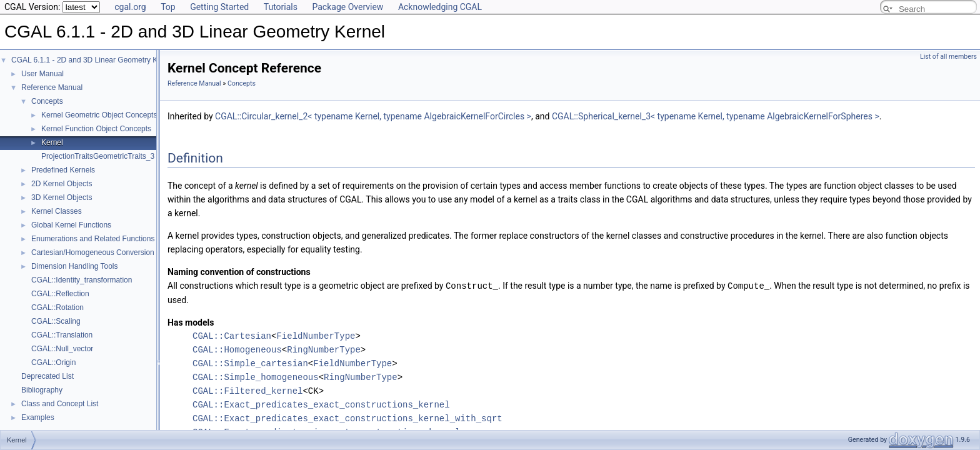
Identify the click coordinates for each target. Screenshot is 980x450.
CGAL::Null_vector (62, 349)
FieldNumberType (316, 335)
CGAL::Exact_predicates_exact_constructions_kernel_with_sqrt (347, 418)
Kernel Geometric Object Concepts (99, 115)
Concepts (47, 101)
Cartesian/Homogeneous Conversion (93, 252)
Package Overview (347, 7)
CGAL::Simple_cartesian (250, 363)
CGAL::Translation (62, 335)
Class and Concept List (60, 404)
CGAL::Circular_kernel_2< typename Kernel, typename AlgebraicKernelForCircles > (373, 116)
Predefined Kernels (63, 170)
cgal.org (130, 7)
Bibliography (42, 390)
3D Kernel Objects (62, 197)
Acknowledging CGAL (440, 7)
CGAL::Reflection (60, 294)
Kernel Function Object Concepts (96, 129)
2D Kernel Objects (62, 184)
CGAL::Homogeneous (237, 349)
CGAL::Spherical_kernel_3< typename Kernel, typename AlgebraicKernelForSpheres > (716, 116)
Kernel (52, 142)
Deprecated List (47, 376)
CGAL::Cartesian (232, 335)
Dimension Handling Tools (75, 266)
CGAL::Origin (53, 362)
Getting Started (219, 7)
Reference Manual (52, 87)
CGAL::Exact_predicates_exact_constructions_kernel (321, 404)
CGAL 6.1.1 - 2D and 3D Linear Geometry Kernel (93, 60)
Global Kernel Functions (71, 225)
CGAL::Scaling (56, 321)
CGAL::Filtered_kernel (247, 390)
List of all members (948, 57)
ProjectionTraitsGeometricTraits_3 (98, 156)
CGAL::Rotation (57, 307)
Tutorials (281, 7)
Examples (38, 417)
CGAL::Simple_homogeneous (256, 377)
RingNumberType (324, 349)
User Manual (42, 74)
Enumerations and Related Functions (93, 239)
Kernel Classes (57, 211)
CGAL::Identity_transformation (82, 280)
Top (168, 7)
